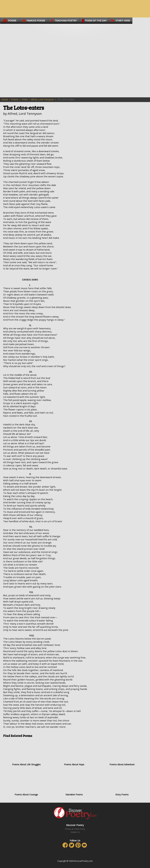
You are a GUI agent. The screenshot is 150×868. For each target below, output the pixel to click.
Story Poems (122, 783)
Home (5, 99)
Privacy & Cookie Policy (75, 829)
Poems (15, 99)
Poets (25, 99)
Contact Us (75, 832)
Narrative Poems (74, 783)
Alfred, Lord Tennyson (42, 99)
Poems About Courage (26, 783)
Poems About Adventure (122, 753)
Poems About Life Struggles (26, 753)
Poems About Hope (74, 753)
